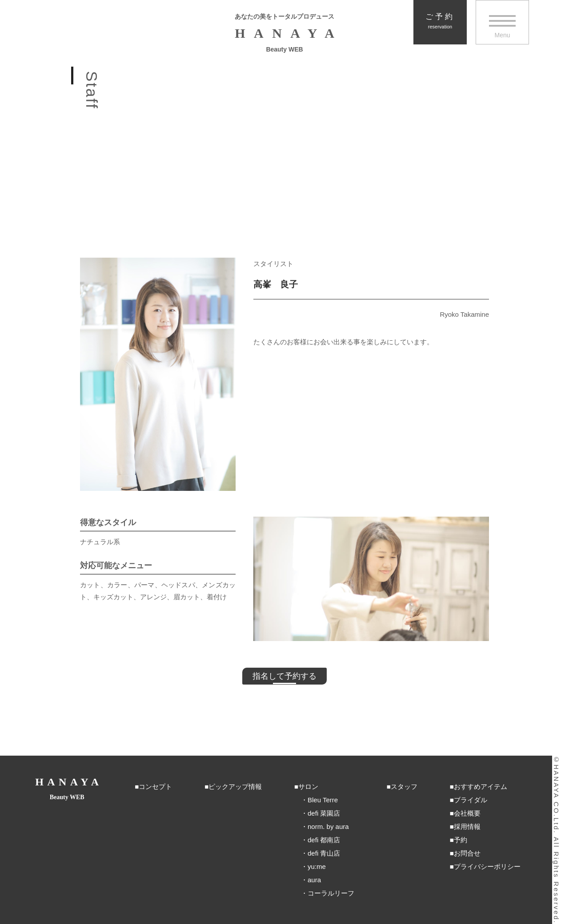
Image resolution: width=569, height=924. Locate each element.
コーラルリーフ (331, 893)
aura (314, 880)
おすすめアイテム (481, 787)
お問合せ (467, 853)
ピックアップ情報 (235, 787)
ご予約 (440, 21)
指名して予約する (284, 676)
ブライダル (471, 800)
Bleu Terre (323, 800)
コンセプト (155, 787)
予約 (461, 840)
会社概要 (467, 813)
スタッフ (404, 787)
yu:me (317, 866)
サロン (308, 787)
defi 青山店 (324, 853)
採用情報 (467, 826)
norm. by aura (328, 826)
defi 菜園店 (324, 813)
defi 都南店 (324, 840)
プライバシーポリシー (487, 866)
